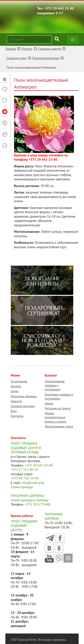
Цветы (49, 403)
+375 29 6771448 (37, 504)
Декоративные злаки (59, 426)
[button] (73, 40)
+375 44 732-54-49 (25, 478)
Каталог (16, 386)
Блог (14, 411)
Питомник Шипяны (24, 396)
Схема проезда (22, 487)
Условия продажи (23, 406)
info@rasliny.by (33, 483)
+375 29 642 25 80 (59, 8)
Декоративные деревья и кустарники (55, 385)
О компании (19, 381)
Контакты (17, 416)
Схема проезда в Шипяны (30, 500)
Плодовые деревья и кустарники (59, 396)
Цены (14, 391)
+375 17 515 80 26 (24, 470)
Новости (16, 401)
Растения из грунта (58, 408)
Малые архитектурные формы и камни (56, 417)
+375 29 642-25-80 (43, 159)
